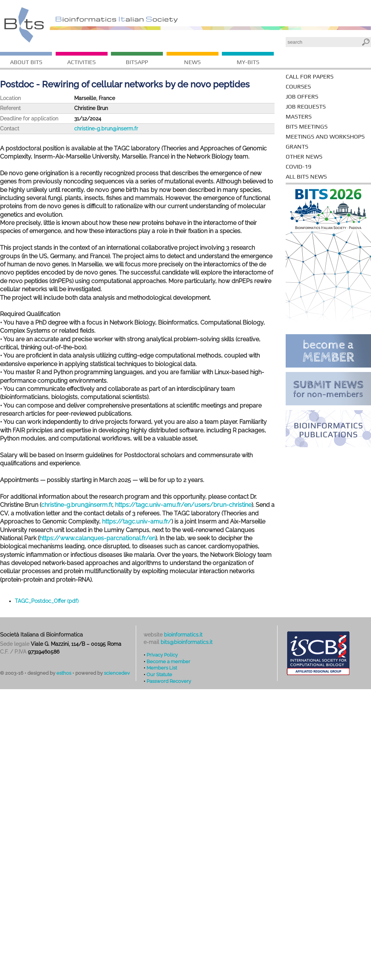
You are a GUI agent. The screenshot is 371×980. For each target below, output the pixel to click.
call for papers (310, 77)
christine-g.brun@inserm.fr (106, 129)
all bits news (306, 177)
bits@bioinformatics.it (187, 642)
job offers (302, 97)
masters (299, 117)
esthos (64, 673)
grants (297, 147)
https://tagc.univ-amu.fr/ (137, 521)
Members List (162, 668)
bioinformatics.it (183, 635)
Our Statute (159, 674)
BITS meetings (307, 127)
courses (298, 87)
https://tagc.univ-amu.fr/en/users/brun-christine (183, 505)
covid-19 (298, 167)
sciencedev (117, 673)
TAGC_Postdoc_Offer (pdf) (47, 601)
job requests (306, 107)
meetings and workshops (325, 137)
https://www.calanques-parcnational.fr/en (97, 538)
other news (304, 157)
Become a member (168, 661)
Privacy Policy (162, 655)
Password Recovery (169, 681)
